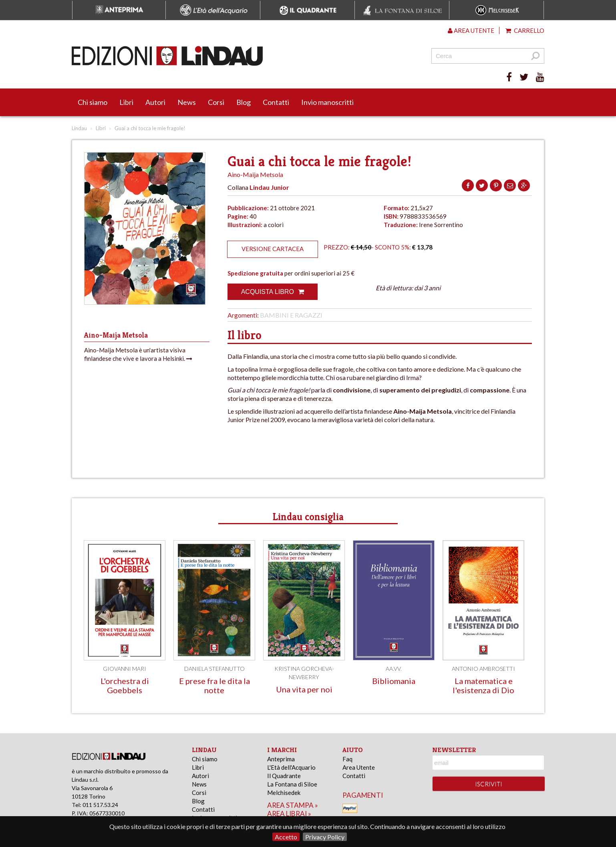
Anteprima (281, 759)
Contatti (276, 102)
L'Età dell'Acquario (291, 767)
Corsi (216, 102)
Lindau (79, 128)
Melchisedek (284, 793)
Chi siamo (93, 102)
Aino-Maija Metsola (255, 174)
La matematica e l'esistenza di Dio (483, 685)
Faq (347, 759)
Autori (155, 102)
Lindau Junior (269, 187)
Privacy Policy (325, 837)
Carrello (525, 30)
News (187, 102)
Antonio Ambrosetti (483, 669)
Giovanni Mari (125, 669)
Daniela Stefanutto (214, 669)
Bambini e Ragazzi (291, 315)
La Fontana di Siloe (292, 784)
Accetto (286, 837)
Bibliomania (394, 681)
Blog (244, 102)
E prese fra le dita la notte (214, 685)
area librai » (289, 814)
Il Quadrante (284, 776)
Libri (126, 102)
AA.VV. (394, 669)
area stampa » (293, 805)
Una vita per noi (304, 689)
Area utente (471, 30)
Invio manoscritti (327, 102)
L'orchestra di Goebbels (125, 685)
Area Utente (359, 767)
